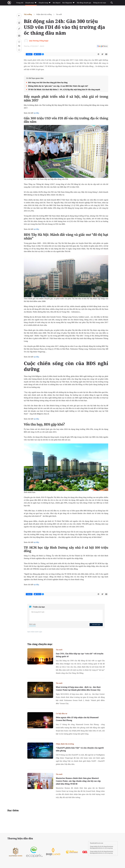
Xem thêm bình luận (35, 632)
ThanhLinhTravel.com (96, 843)
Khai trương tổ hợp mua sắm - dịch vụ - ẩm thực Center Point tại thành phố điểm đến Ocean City (78, 688)
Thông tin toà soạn (100, 3)
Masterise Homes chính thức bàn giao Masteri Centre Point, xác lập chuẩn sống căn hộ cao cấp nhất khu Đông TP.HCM (78, 781)
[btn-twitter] (102, 54)
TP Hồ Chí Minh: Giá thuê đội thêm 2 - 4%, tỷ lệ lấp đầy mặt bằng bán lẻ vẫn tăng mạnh (64, 89)
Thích (38, 54)
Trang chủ (20, 3)
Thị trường (28, 14)
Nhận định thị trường (44, 14)
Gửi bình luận (96, 624)
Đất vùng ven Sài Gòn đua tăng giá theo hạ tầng (48, 82)
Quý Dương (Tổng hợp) (39, 41)
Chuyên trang (45, 3)
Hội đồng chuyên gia (84, 3)
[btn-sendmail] (106, 54)
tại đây (36, 229)
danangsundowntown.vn (97, 848)
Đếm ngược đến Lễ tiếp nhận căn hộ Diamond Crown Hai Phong (77, 719)
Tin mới (59, 14)
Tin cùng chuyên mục (40, 644)
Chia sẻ (29, 54)
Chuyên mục (31, 3)
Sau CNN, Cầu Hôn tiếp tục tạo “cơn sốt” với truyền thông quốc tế (80, 655)
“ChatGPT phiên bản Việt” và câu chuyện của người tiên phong (80, 749)
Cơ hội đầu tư (62, 713)
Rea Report (57, 3)
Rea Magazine (69, 3)
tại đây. (36, 113)
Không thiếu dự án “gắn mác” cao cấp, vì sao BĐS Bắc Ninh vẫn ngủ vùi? (58, 86)
